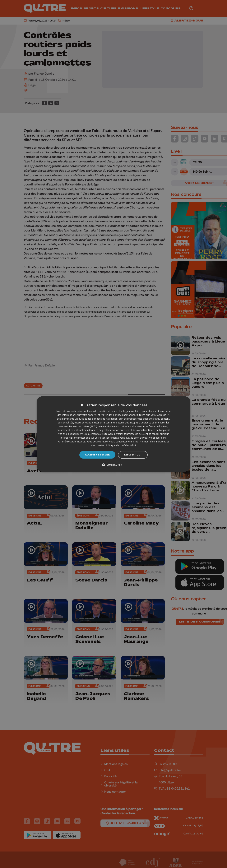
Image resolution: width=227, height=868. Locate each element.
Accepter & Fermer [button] (97, 455)
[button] (113, 465)
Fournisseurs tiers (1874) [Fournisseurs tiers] (83, 426)
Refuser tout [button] (133, 455)
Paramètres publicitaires (71, 442)
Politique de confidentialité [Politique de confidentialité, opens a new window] (121, 445)
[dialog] (113, 434)
